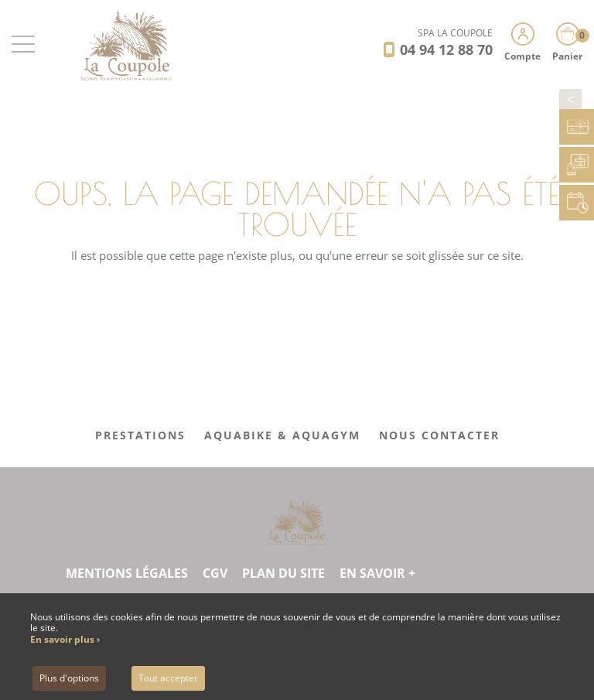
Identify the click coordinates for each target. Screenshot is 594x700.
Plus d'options (69, 678)
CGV (215, 573)
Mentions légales (127, 573)
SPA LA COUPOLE (455, 33)
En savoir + (377, 573)
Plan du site (283, 573)
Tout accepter (168, 678)
